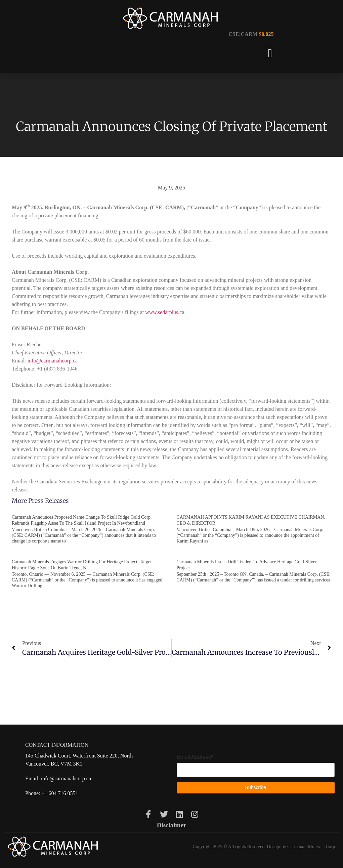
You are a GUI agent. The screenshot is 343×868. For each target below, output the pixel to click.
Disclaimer (172, 825)
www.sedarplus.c (163, 312)
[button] (270, 54)
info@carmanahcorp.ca (53, 361)
